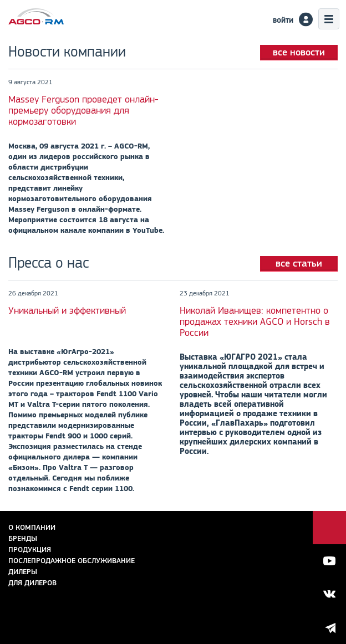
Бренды (23, 538)
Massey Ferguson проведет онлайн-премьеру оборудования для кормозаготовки (83, 110)
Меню (329, 19)
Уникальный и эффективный (67, 310)
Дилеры (23, 572)
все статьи (299, 263)
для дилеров (32, 583)
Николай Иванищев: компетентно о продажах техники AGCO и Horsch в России (255, 321)
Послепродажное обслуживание (72, 561)
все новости (299, 52)
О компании (32, 527)
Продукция (30, 550)
